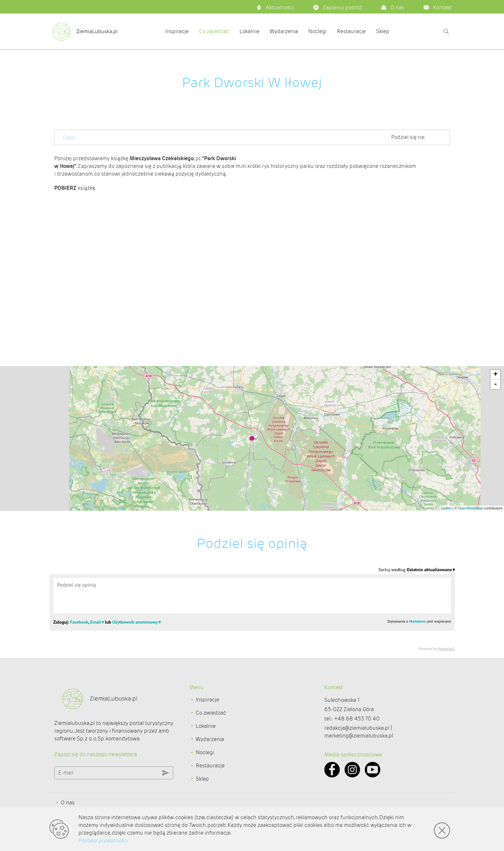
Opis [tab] (69, 137)
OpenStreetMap (471, 508)
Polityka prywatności (103, 841)
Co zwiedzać (214, 31)
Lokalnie (249, 31)
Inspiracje (177, 31)
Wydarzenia (284, 31)
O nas (68, 803)
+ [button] (495, 375)
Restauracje (351, 31)
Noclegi (317, 31)
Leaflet (446, 508)
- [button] (495, 384)
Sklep (383, 31)
